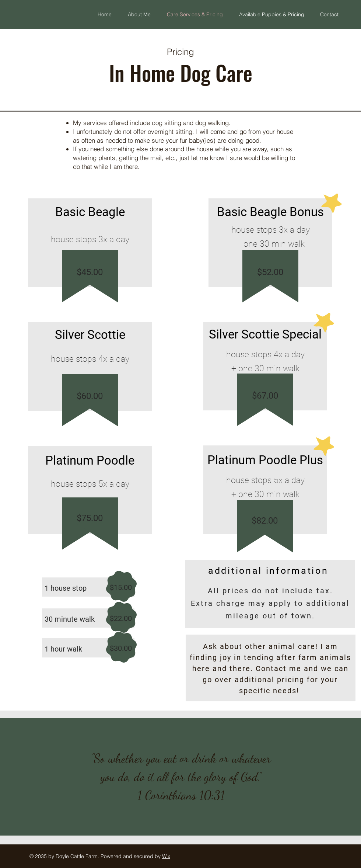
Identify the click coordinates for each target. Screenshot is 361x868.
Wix (166, 856)
